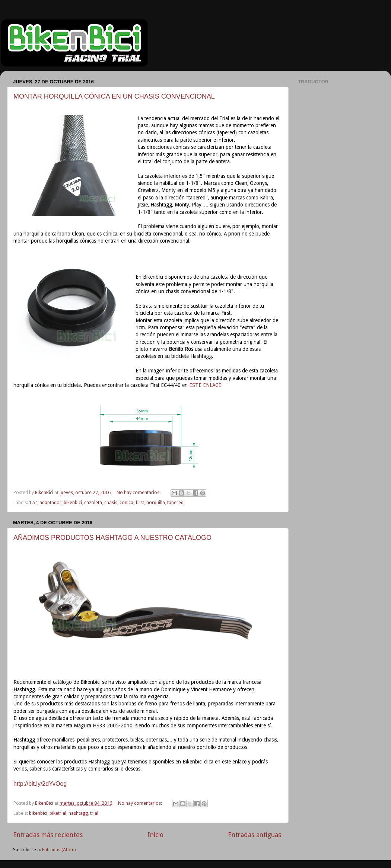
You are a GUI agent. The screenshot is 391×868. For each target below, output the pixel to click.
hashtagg (78, 813)
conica (126, 502)
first (140, 502)
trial (94, 813)
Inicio (155, 835)
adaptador (50, 502)
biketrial (58, 813)
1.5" (33, 502)
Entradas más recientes (48, 835)
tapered (175, 502)
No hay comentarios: (139, 492)
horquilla (156, 502)
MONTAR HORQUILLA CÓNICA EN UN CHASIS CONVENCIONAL (114, 96)
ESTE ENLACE (205, 385)
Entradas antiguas (255, 835)
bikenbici (73, 502)
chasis (111, 502)
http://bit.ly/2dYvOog (40, 784)
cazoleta (93, 502)
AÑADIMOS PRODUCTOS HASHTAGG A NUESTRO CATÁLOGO (112, 538)
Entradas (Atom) (59, 850)
